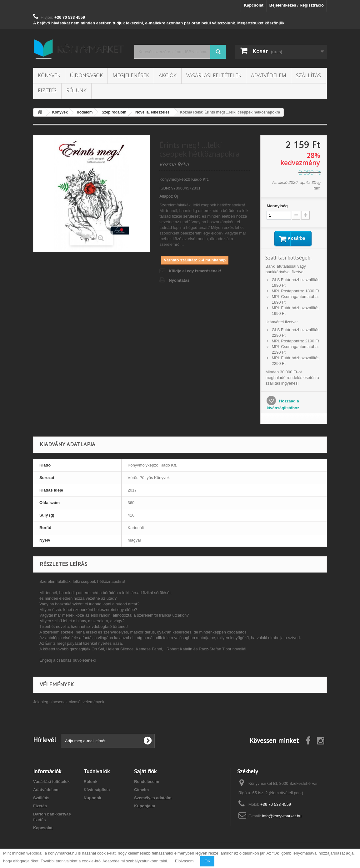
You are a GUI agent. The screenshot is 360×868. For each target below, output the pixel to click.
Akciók (168, 75)
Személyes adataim (153, 798)
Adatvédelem (269, 75)
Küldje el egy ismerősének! (195, 271)
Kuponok (92, 798)
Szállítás (308, 75)
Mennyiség (277, 206)
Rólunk (76, 90)
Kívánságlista (97, 790)
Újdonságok (86, 75)
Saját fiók (145, 772)
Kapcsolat (254, 5)
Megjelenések (131, 75)
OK (207, 861)
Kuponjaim (145, 807)
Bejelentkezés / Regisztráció (297, 5)
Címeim (141, 790)
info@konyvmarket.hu (282, 817)
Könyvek (49, 75)
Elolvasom (184, 861)
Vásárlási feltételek (214, 75)
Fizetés (47, 90)
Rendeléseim (147, 782)
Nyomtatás (179, 280)
